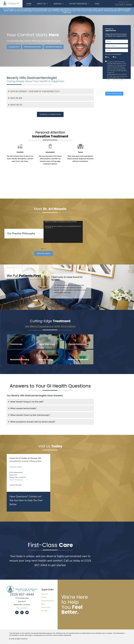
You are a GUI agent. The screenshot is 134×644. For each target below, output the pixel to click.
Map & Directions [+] (16, 480)
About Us (42, 4)
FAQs (97, 4)
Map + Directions (22, 608)
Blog (43, 604)
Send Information (114, 94)
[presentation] (119, 87)
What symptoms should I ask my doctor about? (32, 422)
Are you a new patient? (113, 54)
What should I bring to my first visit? (26, 402)
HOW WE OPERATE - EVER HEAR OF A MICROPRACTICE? (34, 91)
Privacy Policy (46, 607)
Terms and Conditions (119, 80)
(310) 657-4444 (22, 594)
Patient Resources (79, 4)
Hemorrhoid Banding (54, 47)
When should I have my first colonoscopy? (29, 415)
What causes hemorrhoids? (22, 408)
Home (29, 4)
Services (59, 4)
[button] (42, 249)
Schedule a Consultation (50, 114)
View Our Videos (44, 254)
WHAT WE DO (15, 105)
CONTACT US (123, 2)
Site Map (44, 611)
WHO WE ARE (15, 98)
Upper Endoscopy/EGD (32, 47)
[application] (63, 232)
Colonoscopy (14, 47)
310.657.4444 (123, 5)
